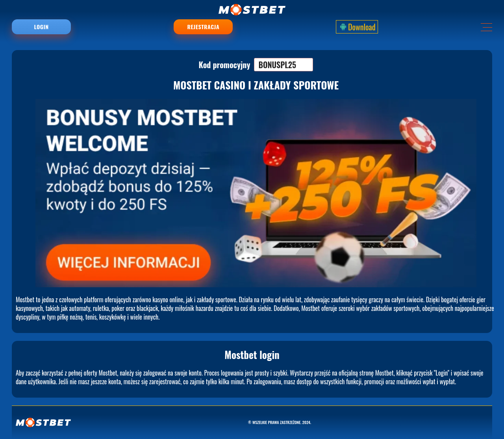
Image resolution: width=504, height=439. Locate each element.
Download (357, 27)
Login (41, 27)
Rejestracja (204, 27)
